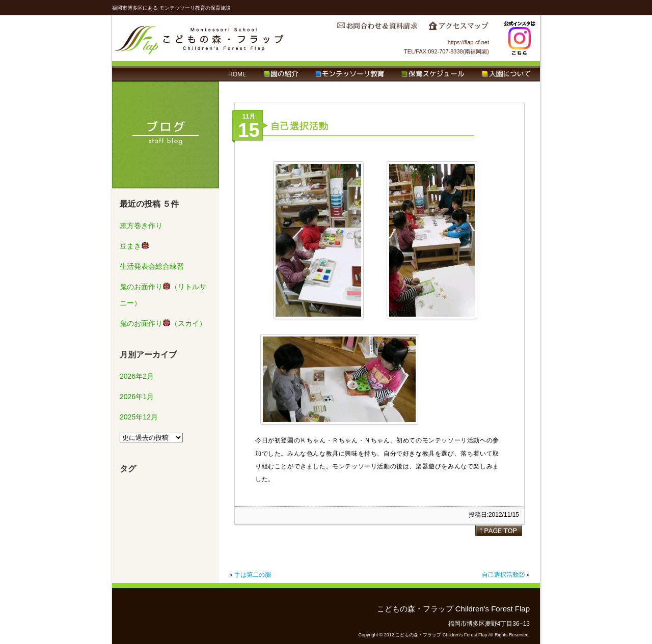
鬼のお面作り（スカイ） (163, 323)
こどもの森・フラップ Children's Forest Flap (200, 38)
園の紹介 (281, 74)
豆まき (134, 246)
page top (499, 530)
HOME (237, 74)
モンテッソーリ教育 (350, 74)
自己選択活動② (503, 575)
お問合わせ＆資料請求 (377, 29)
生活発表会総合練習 (152, 266)
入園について (506, 74)
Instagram (520, 38)
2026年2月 (137, 376)
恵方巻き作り (141, 226)
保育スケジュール (433, 74)
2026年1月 (137, 397)
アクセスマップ (458, 29)
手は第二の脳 (253, 575)
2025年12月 (139, 417)
